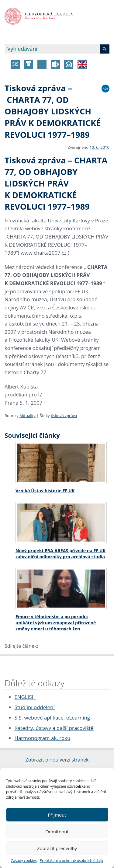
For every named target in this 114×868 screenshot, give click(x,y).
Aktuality (28, 416)
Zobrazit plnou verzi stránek (57, 760)
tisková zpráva (64, 416)
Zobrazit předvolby (57, 848)
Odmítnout (57, 831)
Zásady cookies (24, 861)
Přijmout (57, 815)
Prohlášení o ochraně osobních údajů (71, 861)
